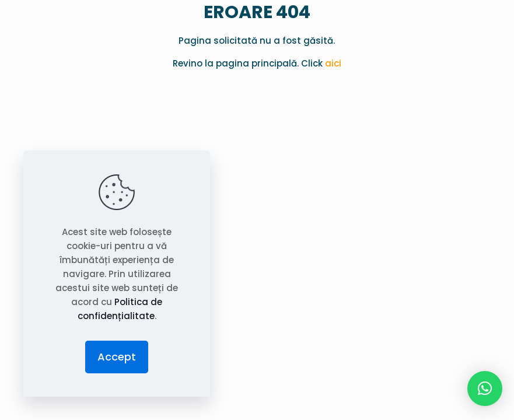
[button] (485, 388)
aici (333, 63)
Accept (117, 357)
